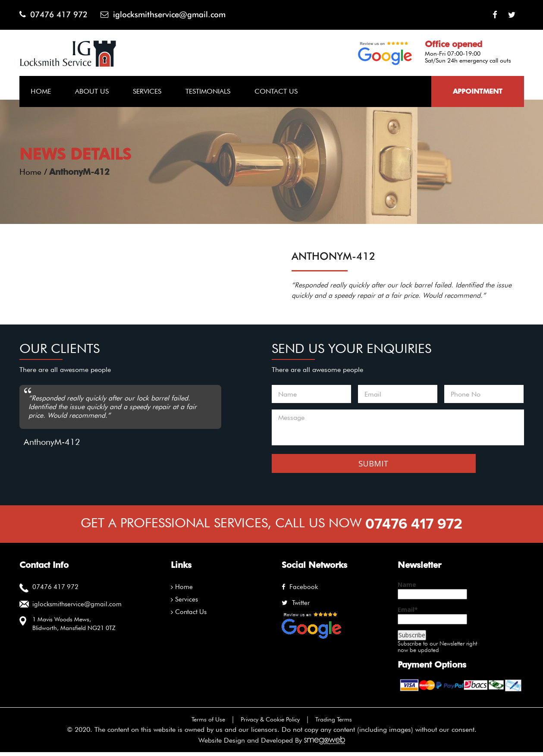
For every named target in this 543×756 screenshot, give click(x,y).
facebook (298, 591)
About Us (92, 91)
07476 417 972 (56, 15)
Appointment (478, 91)
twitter (295, 607)
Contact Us (276, 91)
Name (432, 594)
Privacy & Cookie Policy (270, 723)
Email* (432, 619)
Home (41, 91)
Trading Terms (342, 723)
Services (147, 91)
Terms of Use (200, 723)
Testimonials (208, 91)
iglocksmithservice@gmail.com (173, 15)
